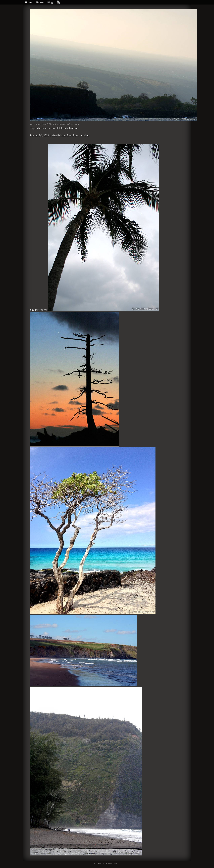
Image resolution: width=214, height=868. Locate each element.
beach (64, 128)
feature (73, 128)
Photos (40, 2)
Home (29, 2)
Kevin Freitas (114, 863)
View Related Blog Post (65, 135)
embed (85, 135)
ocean (51, 128)
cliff (58, 128)
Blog (50, 2)
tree (44, 128)
